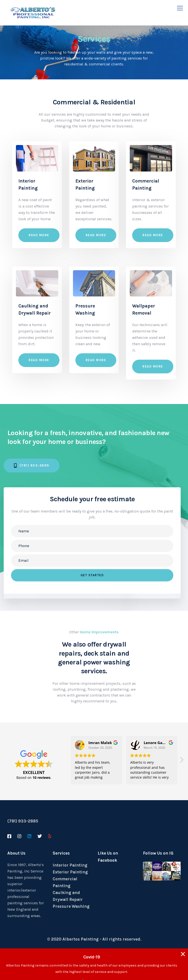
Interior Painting (70, 865)
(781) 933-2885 (23, 821)
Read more (39, 235)
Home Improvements (99, 632)
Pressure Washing (71, 906)
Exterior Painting (70, 872)
